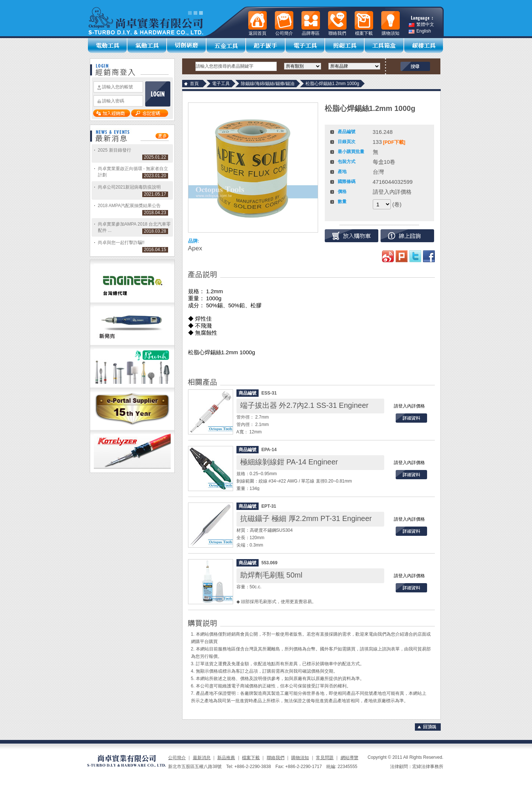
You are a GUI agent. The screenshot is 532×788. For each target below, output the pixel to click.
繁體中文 (421, 25)
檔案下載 (251, 758)
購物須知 (300, 758)
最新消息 (202, 758)
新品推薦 (226, 758)
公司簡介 (177, 758)
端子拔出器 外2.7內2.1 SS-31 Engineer (304, 405)
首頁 (194, 84)
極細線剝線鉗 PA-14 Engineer (289, 462)
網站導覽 (349, 758)
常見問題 (325, 758)
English (420, 31)
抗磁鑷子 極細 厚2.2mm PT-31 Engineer (306, 518)
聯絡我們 (276, 758)
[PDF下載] (394, 142)
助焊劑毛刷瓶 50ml (271, 575)
